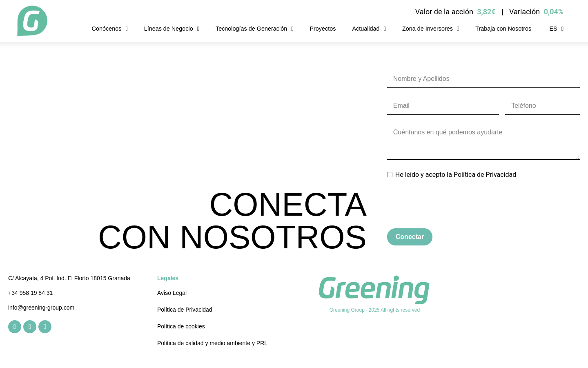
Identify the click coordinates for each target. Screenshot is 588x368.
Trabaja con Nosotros (503, 29)
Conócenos (110, 29)
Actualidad (369, 29)
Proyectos (323, 29)
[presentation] (449, 204)
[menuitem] (556, 29)
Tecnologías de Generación (254, 29)
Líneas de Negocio (172, 29)
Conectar (410, 237)
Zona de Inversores (431, 29)
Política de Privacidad (485, 175)
